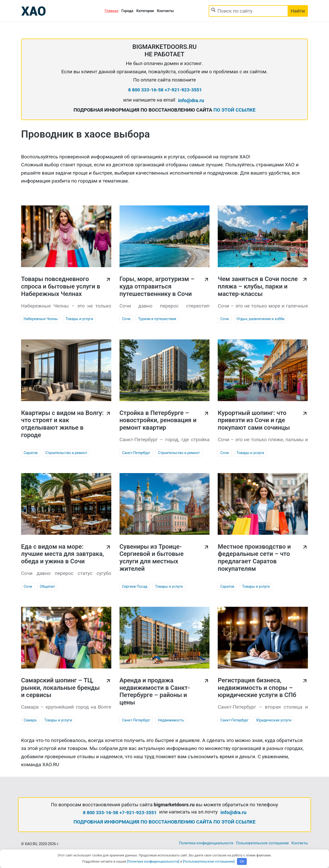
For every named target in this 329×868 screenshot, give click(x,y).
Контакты (166, 11)
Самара (30, 720)
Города (127, 11)
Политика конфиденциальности (206, 843)
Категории (145, 11)
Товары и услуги (79, 319)
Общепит (47, 586)
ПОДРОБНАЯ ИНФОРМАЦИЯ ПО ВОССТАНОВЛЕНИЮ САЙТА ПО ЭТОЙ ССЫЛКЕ (164, 822)
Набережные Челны (41, 319)
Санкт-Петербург (136, 453)
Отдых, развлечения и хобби (261, 319)
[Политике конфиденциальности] (153, 861)
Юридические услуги (274, 720)
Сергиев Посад (135, 586)
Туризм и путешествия (157, 319)
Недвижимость (171, 720)
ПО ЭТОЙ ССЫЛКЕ (234, 110)
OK (242, 861)
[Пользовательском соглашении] (209, 861)
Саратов (31, 453)
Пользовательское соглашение (262, 843)
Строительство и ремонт (66, 453)
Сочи (126, 319)
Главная (112, 11)
